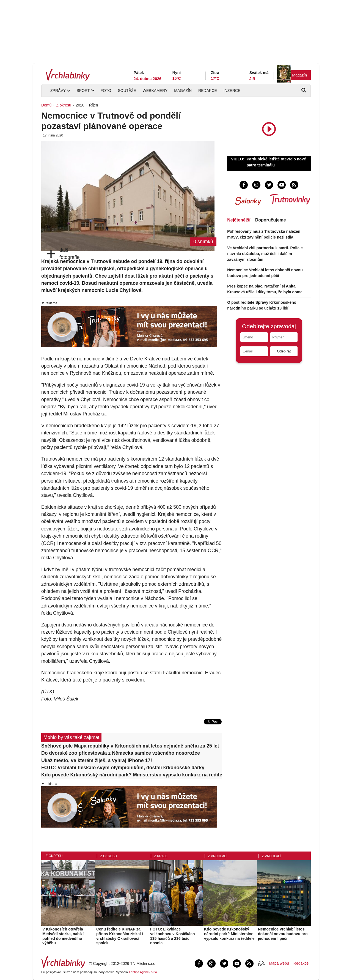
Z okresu (64, 105)
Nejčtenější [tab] (239, 220)
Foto (106, 91)
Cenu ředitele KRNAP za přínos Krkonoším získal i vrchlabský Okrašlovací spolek (120, 936)
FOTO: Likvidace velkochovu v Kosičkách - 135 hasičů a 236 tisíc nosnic (174, 936)
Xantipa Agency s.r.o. (143, 972)
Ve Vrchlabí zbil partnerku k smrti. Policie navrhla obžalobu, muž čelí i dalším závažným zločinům (265, 254)
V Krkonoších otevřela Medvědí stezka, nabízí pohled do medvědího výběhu (63, 936)
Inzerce (232, 91)
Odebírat (284, 351)
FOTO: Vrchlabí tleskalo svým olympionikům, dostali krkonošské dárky (123, 768)
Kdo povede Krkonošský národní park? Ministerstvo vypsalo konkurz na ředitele (132, 775)
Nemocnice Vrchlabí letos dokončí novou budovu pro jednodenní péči (283, 934)
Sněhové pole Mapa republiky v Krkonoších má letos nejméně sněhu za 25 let (130, 746)
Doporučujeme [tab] (271, 220)
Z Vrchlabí (218, 856)
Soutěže (127, 91)
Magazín (299, 75)
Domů (46, 105)
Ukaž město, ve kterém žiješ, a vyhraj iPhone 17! (97, 760)
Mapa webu (279, 963)
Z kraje (161, 856)
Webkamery (155, 91)
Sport (83, 91)
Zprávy (58, 91)
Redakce (208, 91)
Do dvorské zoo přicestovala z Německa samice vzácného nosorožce (121, 753)
